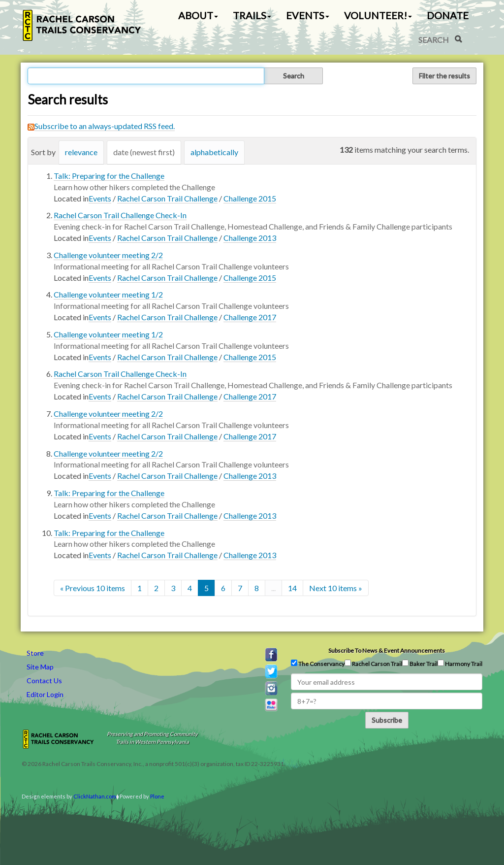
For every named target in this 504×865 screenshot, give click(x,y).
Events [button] (308, 15)
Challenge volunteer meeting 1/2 (108, 294)
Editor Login (45, 694)
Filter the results (444, 76)
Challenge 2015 (250, 198)
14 (292, 588)
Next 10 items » (336, 588)
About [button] (198, 15)
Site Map (40, 667)
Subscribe (387, 720)
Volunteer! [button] (378, 15)
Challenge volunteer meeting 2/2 (108, 255)
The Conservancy (318, 664)
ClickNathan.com (95, 796)
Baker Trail (420, 664)
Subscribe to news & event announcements (387, 650)
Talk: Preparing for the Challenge (109, 176)
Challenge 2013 (250, 238)
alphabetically (214, 152)
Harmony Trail (460, 664)
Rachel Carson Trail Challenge (167, 198)
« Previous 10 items (93, 588)
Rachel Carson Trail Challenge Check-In (120, 215)
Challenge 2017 (250, 317)
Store (35, 653)
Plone (157, 796)
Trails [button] (252, 15)
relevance (81, 152)
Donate (448, 15)
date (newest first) (144, 152)
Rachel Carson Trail (373, 664)
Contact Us (44, 681)
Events (100, 198)
